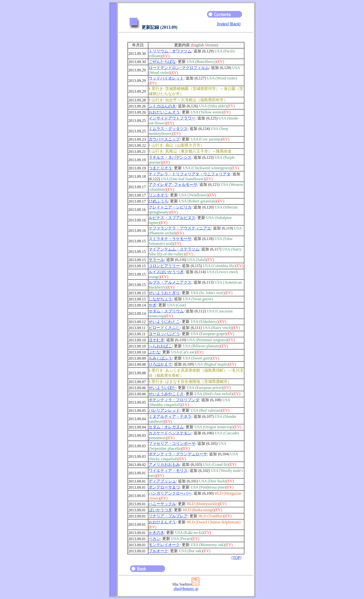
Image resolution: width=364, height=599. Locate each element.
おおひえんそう (162, 522)
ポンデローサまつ (164, 487)
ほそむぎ (156, 340)
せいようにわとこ (164, 322)
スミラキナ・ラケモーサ (170, 239)
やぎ (153, 305)
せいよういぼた (162, 388)
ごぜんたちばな (162, 62)
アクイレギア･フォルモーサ (173, 185)
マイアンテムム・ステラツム (174, 249)
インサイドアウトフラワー (172, 118)
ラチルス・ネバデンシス (170, 157)
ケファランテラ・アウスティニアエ (180, 228)
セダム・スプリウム (166, 311)
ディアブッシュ (162, 481)
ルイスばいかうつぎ (166, 272)
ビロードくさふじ (164, 328)
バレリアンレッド (164, 410)
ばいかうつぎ (160, 510)
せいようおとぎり (164, 293)
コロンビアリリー (164, 266)
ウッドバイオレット (166, 78)
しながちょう (160, 299)
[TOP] (236, 558)
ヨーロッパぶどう (164, 334)
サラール (156, 260)
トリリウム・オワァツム (170, 51)
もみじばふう (160, 358)
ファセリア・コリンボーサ (172, 444)
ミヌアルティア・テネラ (170, 416)
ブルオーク (158, 551)
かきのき (156, 533)
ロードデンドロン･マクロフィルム (179, 68)
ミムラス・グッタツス (168, 129)
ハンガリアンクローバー (170, 493)
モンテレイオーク (164, 545)
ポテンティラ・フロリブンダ (174, 400)
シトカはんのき (162, 106)
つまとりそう (160, 168)
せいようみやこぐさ (166, 394)
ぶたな (154, 352)
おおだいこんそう (164, 112)
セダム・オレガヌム (166, 427)
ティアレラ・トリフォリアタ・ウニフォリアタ (190, 174)
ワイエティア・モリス (168, 471)
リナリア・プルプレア (168, 516)
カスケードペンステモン (170, 433)
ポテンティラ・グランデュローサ (178, 454)
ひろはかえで (160, 364)
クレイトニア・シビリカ (170, 207)
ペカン (154, 539)
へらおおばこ (160, 346)
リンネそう (158, 195)
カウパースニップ (164, 139)
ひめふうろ (158, 201)
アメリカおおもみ (164, 464)
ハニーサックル (162, 504)
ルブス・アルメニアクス (170, 282)
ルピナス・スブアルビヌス (172, 218)
